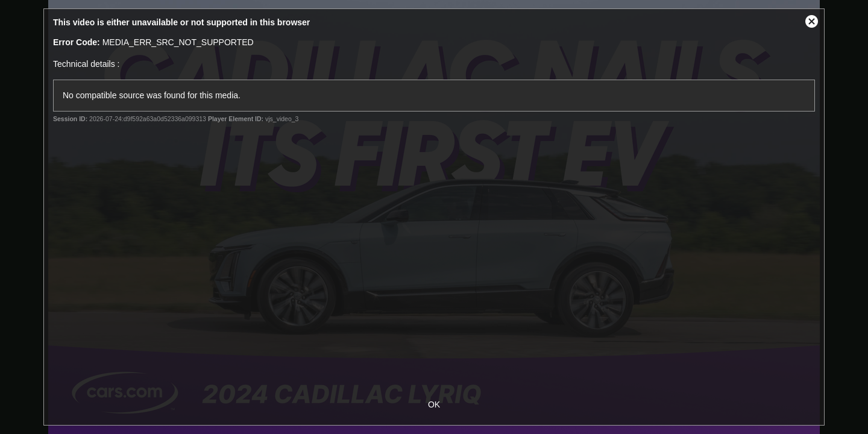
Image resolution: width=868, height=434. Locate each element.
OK (434, 404)
